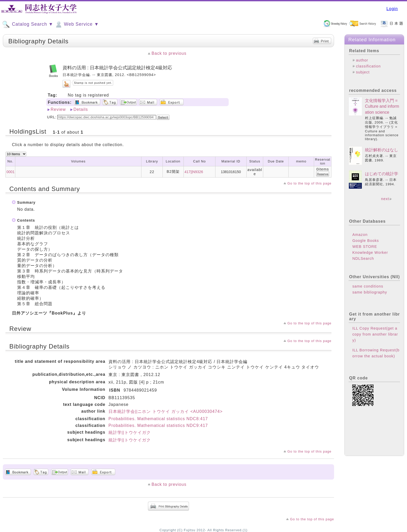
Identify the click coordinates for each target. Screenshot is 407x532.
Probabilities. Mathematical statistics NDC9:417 (158, 425)
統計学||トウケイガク (130, 432)
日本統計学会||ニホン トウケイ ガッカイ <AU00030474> (166, 411)
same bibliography (370, 292)
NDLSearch (363, 258)
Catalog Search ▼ (28, 24)
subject (363, 72)
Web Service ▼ (77, 24)
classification (368, 66)
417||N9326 (194, 172)
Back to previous (169, 53)
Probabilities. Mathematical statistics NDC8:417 (158, 419)
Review (58, 109)
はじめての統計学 (382, 174)
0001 (11, 172)
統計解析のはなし (382, 150)
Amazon (360, 235)
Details (81, 109)
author (362, 60)
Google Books (365, 241)
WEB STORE (365, 247)
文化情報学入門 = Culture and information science (382, 106)
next (385, 199)
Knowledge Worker (370, 253)
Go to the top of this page (309, 183)
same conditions (368, 286)
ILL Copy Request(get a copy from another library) (375, 334)
